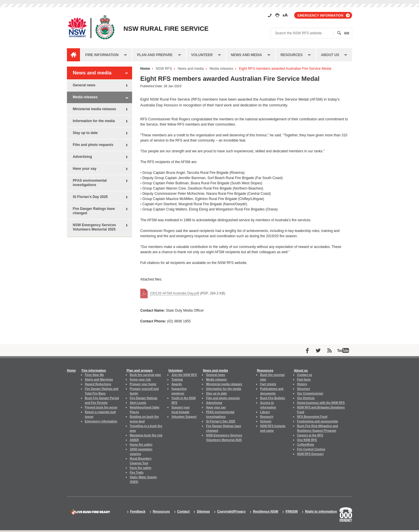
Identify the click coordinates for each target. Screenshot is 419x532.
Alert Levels (138, 403)
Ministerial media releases (94, 109)
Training (177, 380)
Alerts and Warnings (99, 380)
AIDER (134, 440)
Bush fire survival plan (145, 375)
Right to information (321, 512)
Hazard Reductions (98, 384)
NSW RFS (164, 69)
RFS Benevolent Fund (312, 417)
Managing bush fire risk (146, 435)
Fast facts (304, 380)
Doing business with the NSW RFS (321, 403)
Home (145, 69)
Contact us (305, 375)
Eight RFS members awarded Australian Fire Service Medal (285, 69)
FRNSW (292, 512)
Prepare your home (143, 384)
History (302, 384)
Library (265, 412)
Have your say (85, 169)
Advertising (82, 157)
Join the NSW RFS (184, 375)
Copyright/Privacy (231, 512)
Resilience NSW (266, 512)
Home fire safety (141, 445)
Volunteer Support (184, 417)
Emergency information (321, 15)
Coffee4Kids (306, 445)
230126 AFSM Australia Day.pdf (174, 293)
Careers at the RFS (310, 435)
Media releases (221, 69)
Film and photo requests (93, 145)
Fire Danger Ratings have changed (94, 211)
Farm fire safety (141, 468)
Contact (183, 512)
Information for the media (94, 121)
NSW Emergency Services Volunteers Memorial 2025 (94, 227)
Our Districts (306, 398)
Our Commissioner (310, 393)
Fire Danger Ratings (144, 398)
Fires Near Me (94, 375)
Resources (292, 55)
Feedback (138, 512)
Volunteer (202, 55)
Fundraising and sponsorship (317, 421)
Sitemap (203, 512)
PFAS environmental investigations (90, 183)
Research (267, 417)
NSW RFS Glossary (310, 454)
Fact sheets (268, 384)
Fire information (102, 55)
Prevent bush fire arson (101, 407)
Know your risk (140, 380)
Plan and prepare (155, 55)
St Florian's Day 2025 (90, 197)
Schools (266, 421)
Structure (303, 389)
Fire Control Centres (311, 449)
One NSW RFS (307, 440)
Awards (177, 384)
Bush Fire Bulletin (272, 398)
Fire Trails (137, 473)
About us (330, 55)
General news (84, 85)
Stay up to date (85, 133)
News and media (247, 55)
